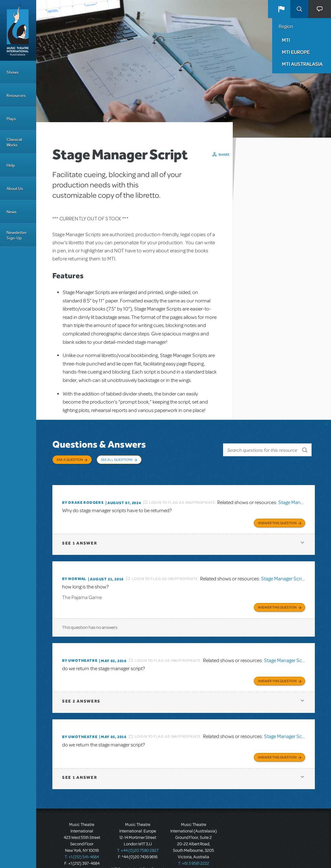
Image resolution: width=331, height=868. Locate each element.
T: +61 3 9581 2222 (194, 852)
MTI (286, 40)
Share (224, 154)
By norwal (74, 571)
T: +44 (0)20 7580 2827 (138, 839)
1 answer (80, 535)
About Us (15, 189)
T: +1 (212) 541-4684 (82, 845)
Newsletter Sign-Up (17, 235)
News (11, 212)
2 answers (81, 691)
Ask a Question (70, 460)
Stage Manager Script (301, 496)
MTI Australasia (302, 64)
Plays (11, 119)
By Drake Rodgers (83, 496)
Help (11, 165)
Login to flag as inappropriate (182, 496)
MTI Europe (296, 52)
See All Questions (117, 460)
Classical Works (14, 142)
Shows (12, 72)
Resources (16, 95)
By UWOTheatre (80, 651)
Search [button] (299, 9)
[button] (281, 9)
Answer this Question (277, 515)
